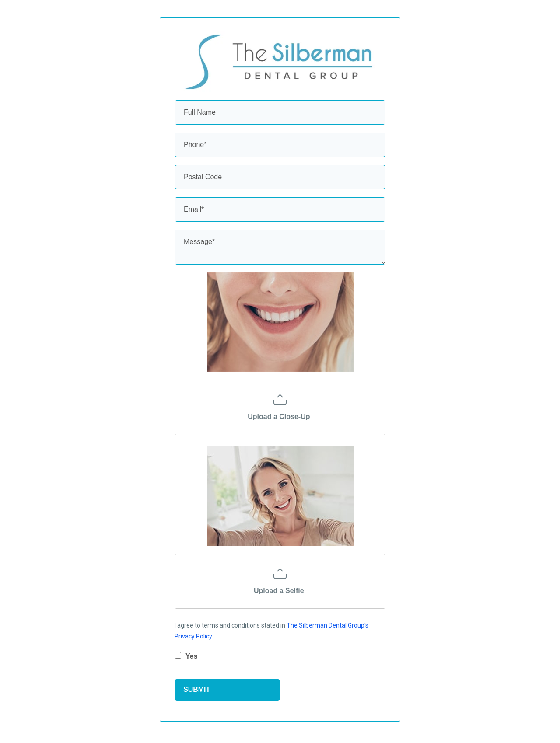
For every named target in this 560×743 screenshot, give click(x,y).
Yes (192, 656)
